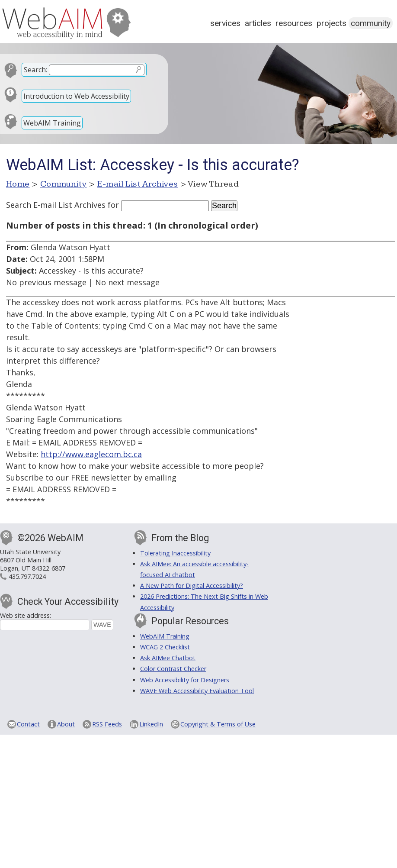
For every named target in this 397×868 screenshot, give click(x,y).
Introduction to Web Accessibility (76, 96)
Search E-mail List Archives (56, 205)
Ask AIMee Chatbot (168, 658)
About (66, 724)
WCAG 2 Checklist (165, 647)
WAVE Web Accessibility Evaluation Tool (197, 691)
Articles (258, 23)
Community (371, 23)
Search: (35, 70)
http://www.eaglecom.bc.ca (91, 454)
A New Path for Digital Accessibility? (192, 586)
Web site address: (26, 615)
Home (18, 184)
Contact (28, 724)
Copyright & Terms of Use (218, 724)
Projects (331, 23)
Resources (294, 23)
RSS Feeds (107, 724)
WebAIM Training (52, 123)
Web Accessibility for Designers (185, 680)
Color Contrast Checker (173, 669)
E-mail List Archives (138, 184)
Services (225, 23)
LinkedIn (151, 724)
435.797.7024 (27, 576)
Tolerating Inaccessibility (175, 553)
